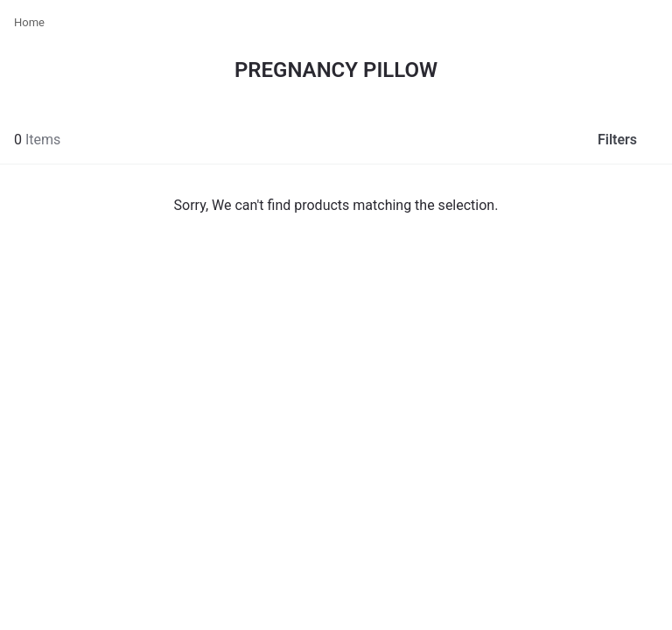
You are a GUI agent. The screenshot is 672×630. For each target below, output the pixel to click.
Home (29, 22)
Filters (631, 139)
